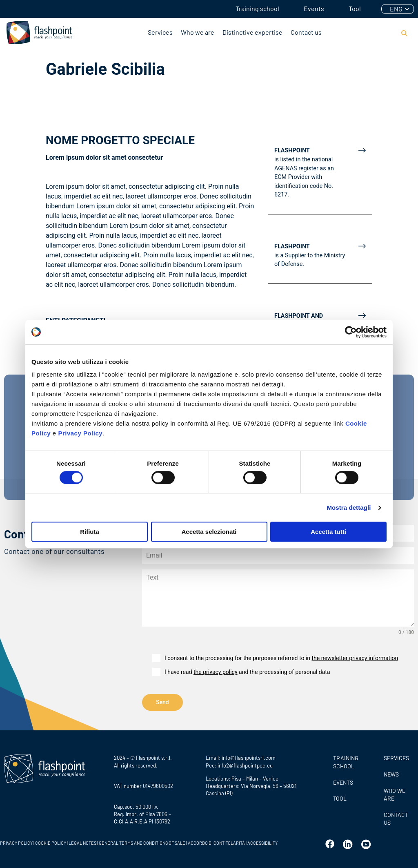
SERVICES (396, 756)
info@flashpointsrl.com (249, 756)
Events (314, 8)
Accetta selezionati (209, 532)
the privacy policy (216, 672)
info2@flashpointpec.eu (245, 763)
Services (160, 32)
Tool (355, 8)
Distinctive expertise (252, 32)
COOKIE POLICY (51, 841)
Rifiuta (90, 532)
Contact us (306, 32)
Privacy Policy (80, 433)
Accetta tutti (328, 532)
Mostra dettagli (349, 508)
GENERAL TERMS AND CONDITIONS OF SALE (142, 841)
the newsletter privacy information (355, 658)
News (391, 773)
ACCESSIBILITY (262, 841)
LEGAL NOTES (82, 841)
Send (162, 702)
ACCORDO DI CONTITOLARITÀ (216, 841)
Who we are (198, 32)
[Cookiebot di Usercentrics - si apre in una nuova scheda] (351, 332)
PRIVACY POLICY (16, 841)
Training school (257, 8)
